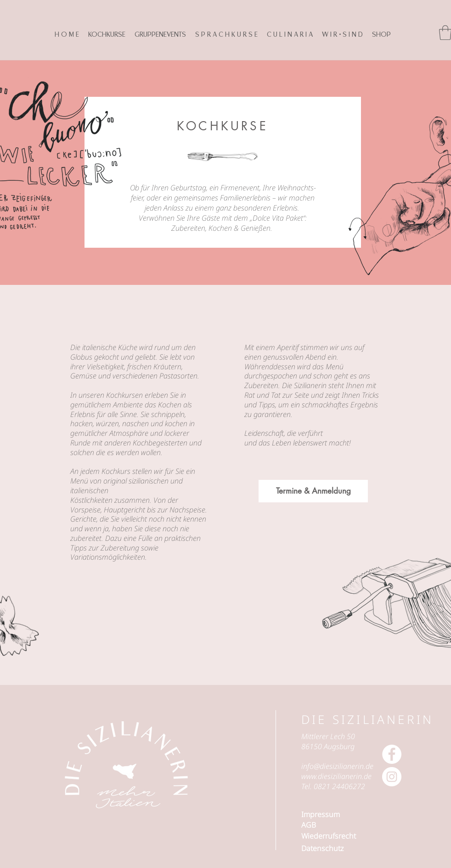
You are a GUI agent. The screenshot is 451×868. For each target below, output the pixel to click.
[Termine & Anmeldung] (313, 491)
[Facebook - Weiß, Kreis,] (392, 754)
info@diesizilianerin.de (337, 766)
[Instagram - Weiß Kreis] (392, 777)
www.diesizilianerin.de (336, 776)
